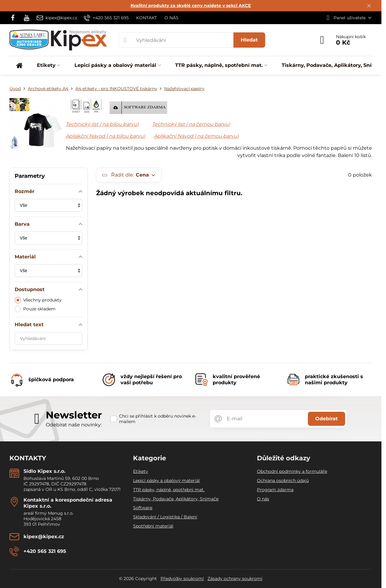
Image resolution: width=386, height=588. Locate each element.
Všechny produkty (38, 300)
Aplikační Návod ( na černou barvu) (196, 136)
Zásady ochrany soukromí (235, 579)
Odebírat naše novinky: (74, 425)
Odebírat (326, 419)
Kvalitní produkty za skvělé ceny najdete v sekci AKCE (191, 5)
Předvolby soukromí (182, 579)
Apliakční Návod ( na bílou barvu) (105, 136)
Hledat (249, 40)
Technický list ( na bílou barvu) (102, 124)
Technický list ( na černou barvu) (191, 124)
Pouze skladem (35, 309)
